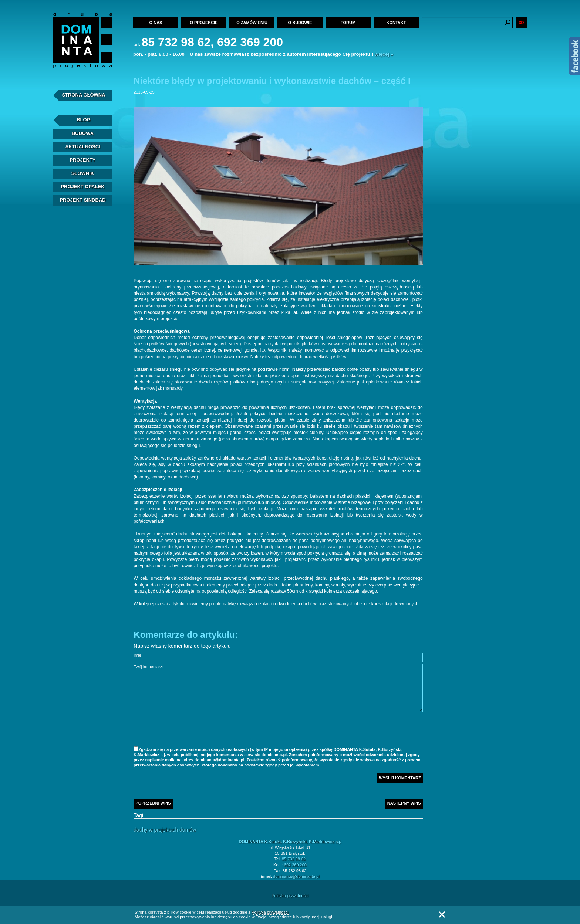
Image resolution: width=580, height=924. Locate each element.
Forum (348, 23)
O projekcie (204, 23)
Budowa (83, 133)
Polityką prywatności (270, 912)
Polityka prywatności (290, 896)
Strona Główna (83, 95)
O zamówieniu (252, 23)
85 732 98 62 (294, 859)
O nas (156, 23)
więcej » (384, 54)
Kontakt (396, 23)
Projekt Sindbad (82, 200)
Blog (84, 120)
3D (521, 23)
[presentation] (238, 730)
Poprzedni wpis (153, 803)
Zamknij (442, 915)
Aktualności (83, 147)
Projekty (82, 160)
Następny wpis (404, 803)
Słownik (83, 173)
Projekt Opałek (82, 187)
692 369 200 (295, 865)
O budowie (300, 23)
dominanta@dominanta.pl (296, 876)
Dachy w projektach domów (165, 830)
